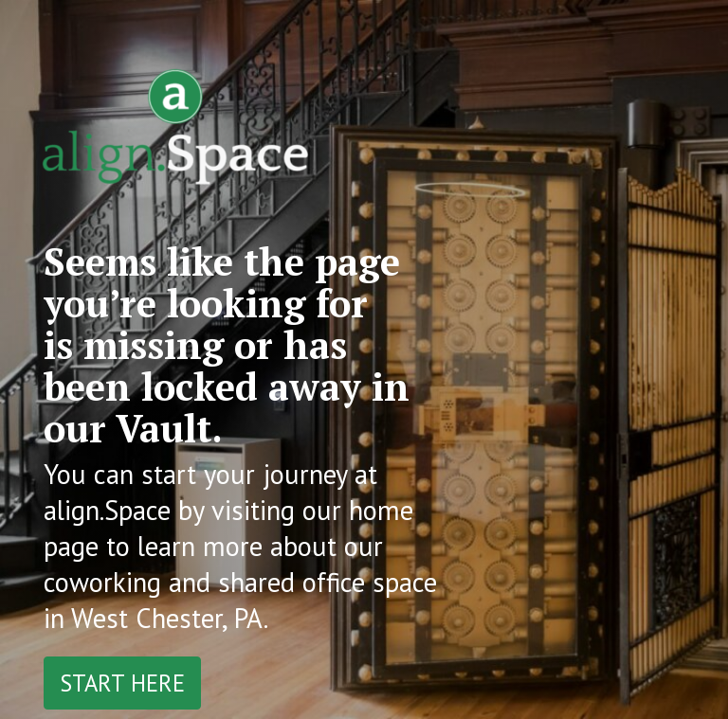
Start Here (122, 683)
